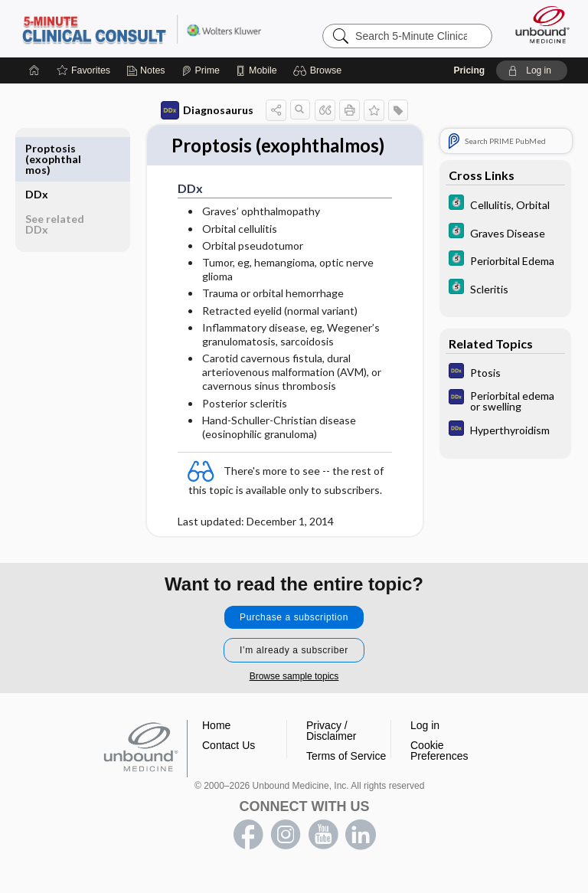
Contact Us (229, 762)
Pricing (469, 70)
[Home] (34, 70)
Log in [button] (425, 742)
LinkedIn (361, 852)
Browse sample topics (294, 693)
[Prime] (201, 70)
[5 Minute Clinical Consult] (505, 204)
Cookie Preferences (439, 767)
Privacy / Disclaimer (331, 747)
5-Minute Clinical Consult (141, 28)
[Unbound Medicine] (537, 25)
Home (216, 742)
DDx (37, 148)
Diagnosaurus (207, 110)
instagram (286, 852)
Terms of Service (346, 773)
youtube (323, 852)
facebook (248, 852)
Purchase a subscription (294, 634)
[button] (320, 70)
